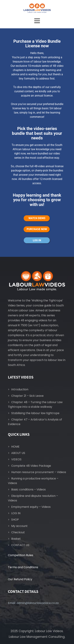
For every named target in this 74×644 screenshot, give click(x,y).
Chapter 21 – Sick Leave (27, 396)
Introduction (20, 389)
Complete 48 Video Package (31, 466)
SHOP (15, 520)
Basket (16, 539)
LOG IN (16, 513)
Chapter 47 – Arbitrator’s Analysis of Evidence (35, 422)
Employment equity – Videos (31, 507)
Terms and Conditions (23, 567)
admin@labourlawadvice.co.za (38, 603)
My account (19, 526)
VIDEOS (16, 459)
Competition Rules (21, 555)
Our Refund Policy (20, 579)
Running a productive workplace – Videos (33, 481)
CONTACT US (20, 545)
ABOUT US (18, 453)
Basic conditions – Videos (28, 489)
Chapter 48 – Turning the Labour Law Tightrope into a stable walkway (35, 404)
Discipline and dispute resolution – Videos (33, 498)
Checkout (18, 532)
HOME (15, 447)
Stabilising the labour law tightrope (35, 413)
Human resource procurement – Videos (39, 472)
